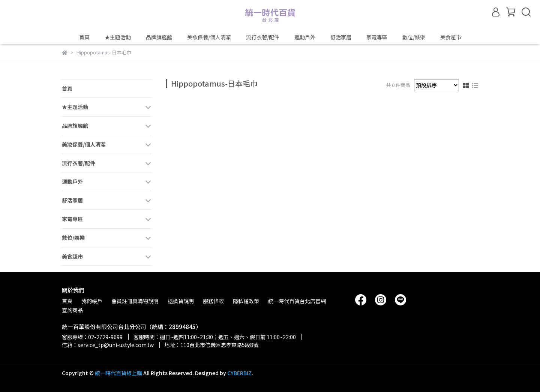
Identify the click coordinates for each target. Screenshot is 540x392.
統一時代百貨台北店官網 (297, 301)
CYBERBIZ (239, 373)
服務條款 (213, 301)
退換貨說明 (181, 301)
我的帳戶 (92, 301)
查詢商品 (72, 310)
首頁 (84, 37)
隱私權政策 (246, 301)
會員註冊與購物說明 (135, 301)
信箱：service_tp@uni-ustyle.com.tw (108, 345)
